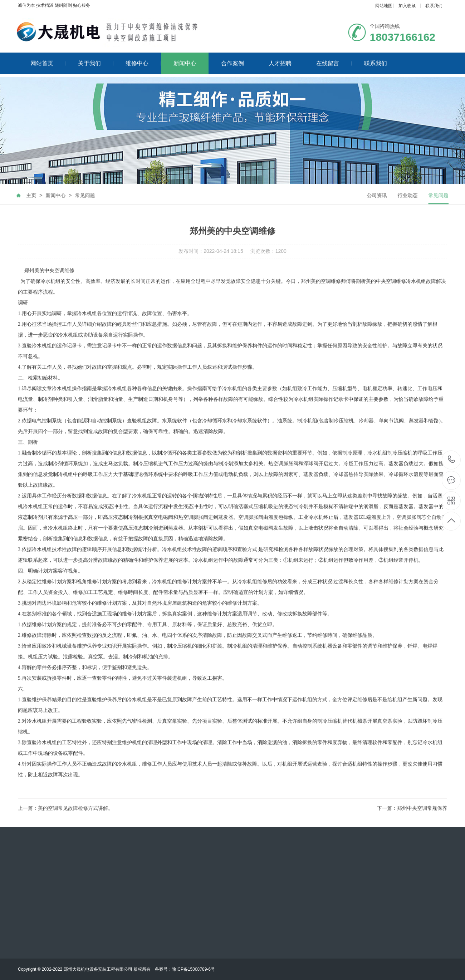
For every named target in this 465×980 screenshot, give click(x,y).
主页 (25, 205)
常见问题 (79, 205)
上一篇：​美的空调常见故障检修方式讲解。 (65, 818)
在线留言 (334, 57)
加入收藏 (407, 6)
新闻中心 (185, 57)
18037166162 (452, 460)
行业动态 (413, 205)
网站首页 (48, 57)
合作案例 (239, 57)
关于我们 (96, 57)
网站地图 (384, 6)
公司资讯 (383, 205)
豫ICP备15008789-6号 (194, 969)
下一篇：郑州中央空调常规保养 (412, 818)
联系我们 (434, 6)
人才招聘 (286, 57)
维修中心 (143, 57)
